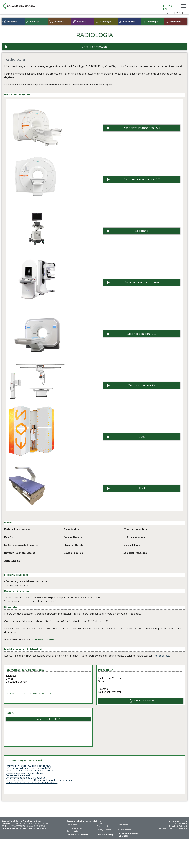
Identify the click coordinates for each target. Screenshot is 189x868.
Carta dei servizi (125, 830)
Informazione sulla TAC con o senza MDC (29, 766)
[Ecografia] (142, 231)
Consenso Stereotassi (18, 775)
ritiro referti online (43, 640)
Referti (100, 824)
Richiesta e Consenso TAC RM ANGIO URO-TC (32, 783)
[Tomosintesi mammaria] (142, 282)
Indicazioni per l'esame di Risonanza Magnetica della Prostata (40, 780)
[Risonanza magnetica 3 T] (142, 179)
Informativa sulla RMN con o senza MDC (28, 768)
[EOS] (142, 437)
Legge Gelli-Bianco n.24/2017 (128, 835)
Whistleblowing (106, 835)
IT (164, 6)
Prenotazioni (102, 826)
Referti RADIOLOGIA (48, 719)
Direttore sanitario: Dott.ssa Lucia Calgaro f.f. (24, 828)
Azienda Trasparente (78, 835)
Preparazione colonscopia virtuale (24, 773)
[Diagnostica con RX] (142, 385)
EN (165, 9)
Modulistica (123, 825)
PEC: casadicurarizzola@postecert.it (173, 828)
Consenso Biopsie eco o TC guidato (25, 778)
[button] (183, 6)
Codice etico (72, 825)
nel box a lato (162, 656)
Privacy (100, 830)
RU (170, 6)
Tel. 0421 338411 (181, 824)
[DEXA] (142, 488)
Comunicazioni (73, 831)
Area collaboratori (95, 821)
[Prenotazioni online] (141, 701)
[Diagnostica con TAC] (142, 334)
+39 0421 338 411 (176, 13)
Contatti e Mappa (74, 828)
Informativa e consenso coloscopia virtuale (29, 771)
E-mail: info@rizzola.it (178, 826)
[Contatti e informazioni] (94, 47)
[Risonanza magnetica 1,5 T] (142, 128)
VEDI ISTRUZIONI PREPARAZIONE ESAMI (30, 694)
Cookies (108, 830)
